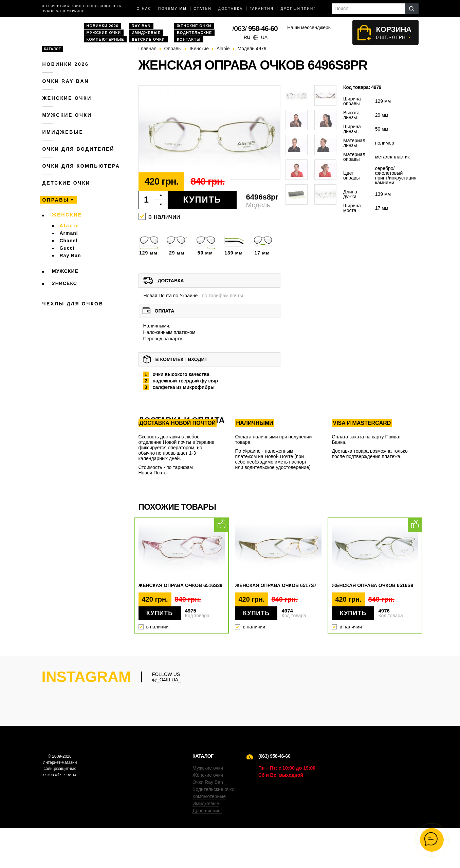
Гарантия (262, 9)
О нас (144, 9)
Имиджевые (146, 33)
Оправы (56, 200)
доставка (231, 9)
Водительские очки (213, 829)
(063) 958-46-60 (274, 796)
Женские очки (194, 26)
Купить (202, 200)
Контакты (189, 39)
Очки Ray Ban (208, 822)
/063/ (255, 28)
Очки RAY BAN (66, 81)
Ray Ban (141, 26)
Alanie (70, 226)
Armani (69, 233)
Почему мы (172, 9)
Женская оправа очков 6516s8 (372, 585)
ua (264, 37)
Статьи (203, 9)
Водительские (194, 33)
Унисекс (65, 283)
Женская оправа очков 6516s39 (181, 585)
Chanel (69, 241)
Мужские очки (104, 33)
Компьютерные (105, 39)
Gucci (67, 248)
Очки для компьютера (81, 166)
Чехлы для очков (73, 304)
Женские (67, 215)
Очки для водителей (79, 149)
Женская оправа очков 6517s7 (276, 585)
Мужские (65, 271)
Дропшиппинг (298, 9)
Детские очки (148, 39)
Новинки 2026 (103, 26)
